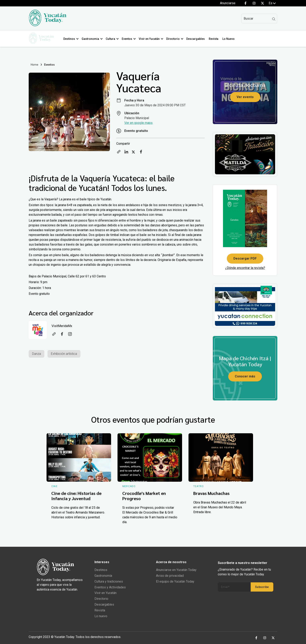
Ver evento (245, 97)
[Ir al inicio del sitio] (48, 25)
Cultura (112, 39)
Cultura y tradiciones (109, 581)
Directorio (174, 39)
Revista (215, 39)
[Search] (259, 19)
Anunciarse (228, 3)
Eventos (128, 39)
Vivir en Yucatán (151, 39)
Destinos (71, 39)
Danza (36, 354)
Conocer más (245, 376)
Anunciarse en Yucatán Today (176, 570)
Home (35, 65)
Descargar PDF (245, 258)
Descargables (197, 39)
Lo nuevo (101, 616)
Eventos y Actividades (110, 587)
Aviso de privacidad (170, 576)
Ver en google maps (138, 123)
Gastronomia (92, 39)
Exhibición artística (64, 354)
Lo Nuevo (230, 39)
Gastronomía (103, 576)
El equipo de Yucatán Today (175, 581)
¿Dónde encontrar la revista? (245, 268)
